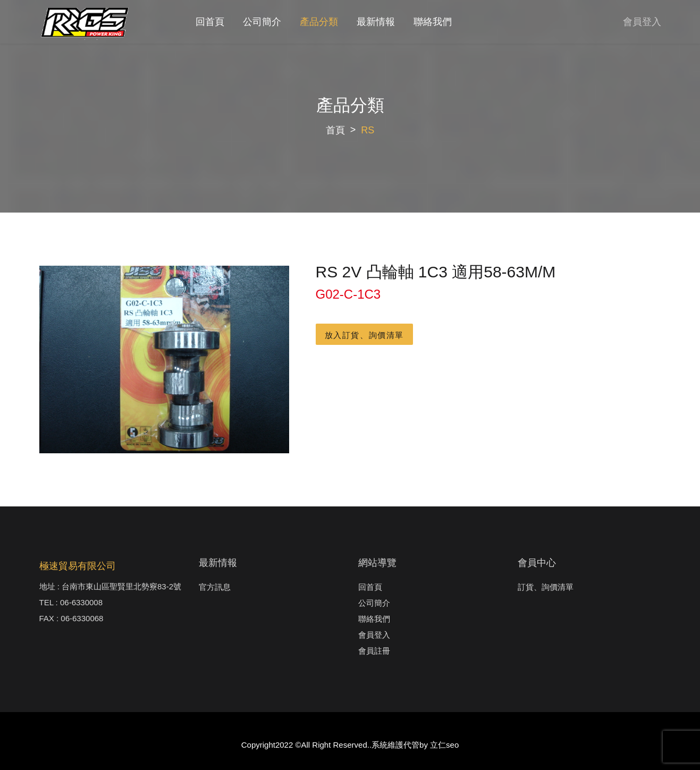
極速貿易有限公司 (78, 566)
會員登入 (642, 22)
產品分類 (319, 22)
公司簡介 (262, 22)
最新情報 (376, 22)
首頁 (335, 130)
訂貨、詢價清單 (546, 587)
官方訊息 (215, 587)
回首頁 (210, 22)
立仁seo (444, 745)
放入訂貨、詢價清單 (364, 335)
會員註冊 (374, 651)
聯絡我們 (433, 22)
